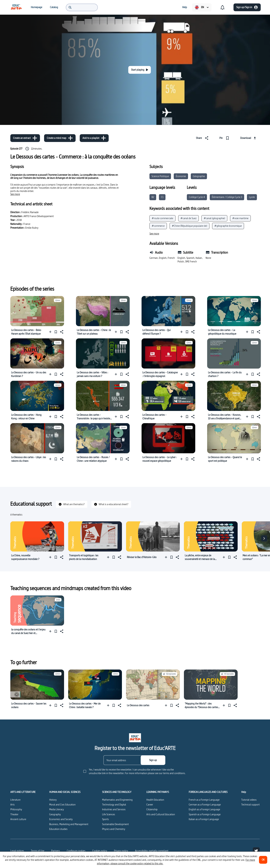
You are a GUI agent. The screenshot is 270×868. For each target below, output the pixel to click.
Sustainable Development (115, 824)
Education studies (58, 829)
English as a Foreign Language (204, 809)
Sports (105, 819)
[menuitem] (16, 7)
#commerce (158, 226)
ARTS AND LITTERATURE (23, 792)
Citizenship (152, 809)
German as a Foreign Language (205, 805)
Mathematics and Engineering (117, 800)
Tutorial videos (249, 800)
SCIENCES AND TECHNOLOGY (117, 792)
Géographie (199, 176)
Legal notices (17, 851)
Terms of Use (38, 851)
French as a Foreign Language (204, 800)
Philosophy (16, 809)
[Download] (249, 138)
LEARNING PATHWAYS (158, 792)
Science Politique (160, 176)
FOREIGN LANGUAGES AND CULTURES (208, 792)
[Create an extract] (25, 138)
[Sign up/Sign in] (247, 7)
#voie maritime (240, 218)
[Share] (203, 138)
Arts (12, 805)
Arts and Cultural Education (161, 814)
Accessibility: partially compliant (152, 851)
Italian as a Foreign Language (204, 819)
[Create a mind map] (60, 138)
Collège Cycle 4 (197, 197)
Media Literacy (57, 809)
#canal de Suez (188, 218)
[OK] (263, 860)
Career (150, 805)
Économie (181, 176)
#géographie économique (228, 226)
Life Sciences (109, 814)
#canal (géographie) (214, 218)
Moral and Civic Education (62, 805)
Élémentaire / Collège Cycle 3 (227, 197)
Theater (14, 814)
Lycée (252, 197)
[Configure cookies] (76, 851)
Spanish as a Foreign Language (205, 814)
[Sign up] (153, 760)
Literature (15, 800)
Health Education (155, 800)
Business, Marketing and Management (69, 824)
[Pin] (225, 138)
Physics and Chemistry (114, 829)
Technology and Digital (114, 805)
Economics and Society (61, 819)
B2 (153, 197)
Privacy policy (121, 851)
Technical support (250, 805)
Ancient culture (18, 819)
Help (244, 792)
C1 (162, 197)
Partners (56, 851)
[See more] (15, 194)
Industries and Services (114, 809)
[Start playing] (140, 70)
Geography (55, 814)
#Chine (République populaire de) (189, 226)
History (53, 800)
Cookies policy (100, 851)
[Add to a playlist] (94, 138)
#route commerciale (162, 218)
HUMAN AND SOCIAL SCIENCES (65, 792)
